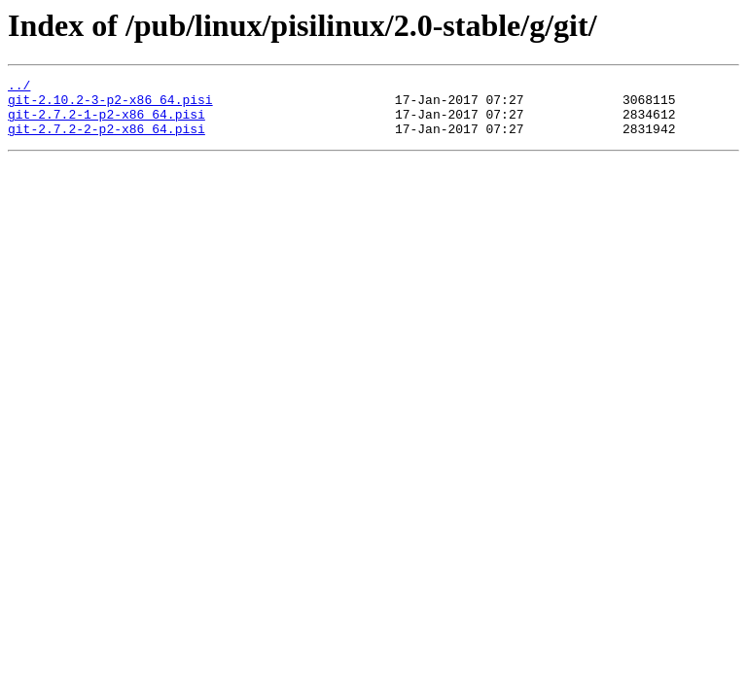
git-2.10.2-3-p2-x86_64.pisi (110, 105)
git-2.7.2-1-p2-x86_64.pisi (107, 122)
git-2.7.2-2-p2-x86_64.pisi (107, 140)
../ (19, 87)
